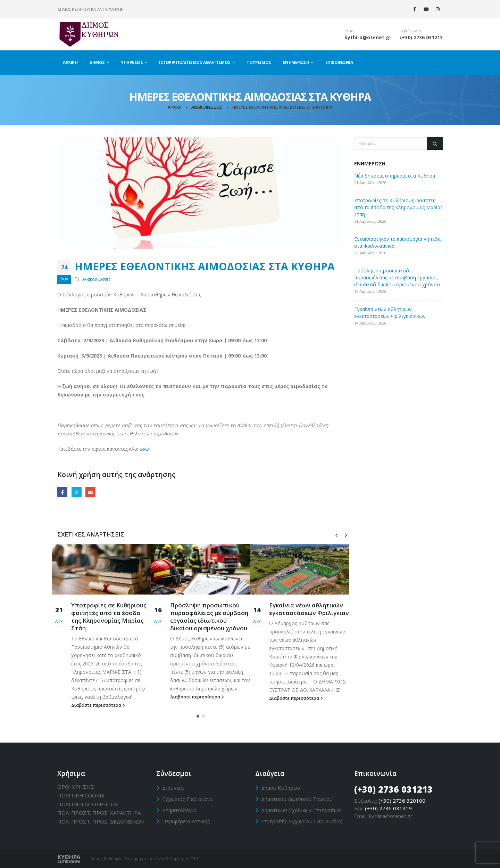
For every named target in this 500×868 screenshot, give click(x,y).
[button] (198, 716)
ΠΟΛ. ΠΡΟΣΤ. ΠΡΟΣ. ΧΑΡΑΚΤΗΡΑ (99, 813)
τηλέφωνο (411, 31)
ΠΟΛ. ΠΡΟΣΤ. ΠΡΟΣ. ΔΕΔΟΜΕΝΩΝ (101, 821)
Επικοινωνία (339, 62)
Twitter (77, 492)
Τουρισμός (259, 62)
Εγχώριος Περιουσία (187, 799)
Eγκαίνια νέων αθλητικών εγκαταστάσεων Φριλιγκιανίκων (316, 609)
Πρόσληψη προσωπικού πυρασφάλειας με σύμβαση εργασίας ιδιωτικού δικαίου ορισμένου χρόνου (209, 616)
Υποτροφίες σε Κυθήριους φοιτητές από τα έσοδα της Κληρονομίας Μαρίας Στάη (109, 616)
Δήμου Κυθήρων (281, 788)
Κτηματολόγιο (179, 810)
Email (90, 492)
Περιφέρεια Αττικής (186, 821)
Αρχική (70, 62)
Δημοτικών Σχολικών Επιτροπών (301, 810)
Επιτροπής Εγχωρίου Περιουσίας (302, 821)
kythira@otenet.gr (368, 37)
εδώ (144, 449)
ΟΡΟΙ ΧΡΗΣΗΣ (76, 787)
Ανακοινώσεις (96, 279)
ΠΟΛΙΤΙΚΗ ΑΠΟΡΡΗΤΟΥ (88, 804)
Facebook (62, 492)
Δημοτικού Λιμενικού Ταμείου (297, 799)
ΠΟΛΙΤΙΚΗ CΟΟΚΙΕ (81, 795)
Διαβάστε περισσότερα (98, 705)
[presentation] (336, 535)
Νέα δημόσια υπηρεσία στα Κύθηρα (395, 176)
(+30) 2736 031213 (421, 37)
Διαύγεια (173, 788)
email (350, 31)
